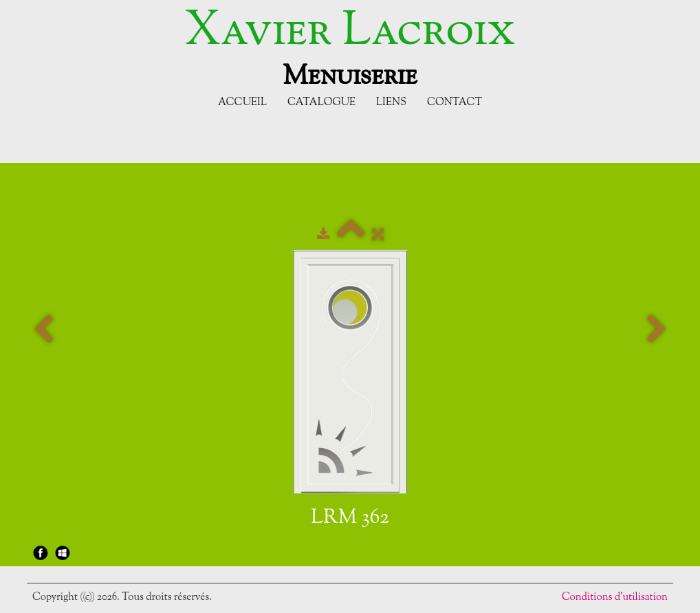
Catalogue (321, 103)
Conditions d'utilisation (615, 598)
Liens (391, 103)
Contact (455, 103)
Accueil (242, 103)
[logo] (350, 47)
